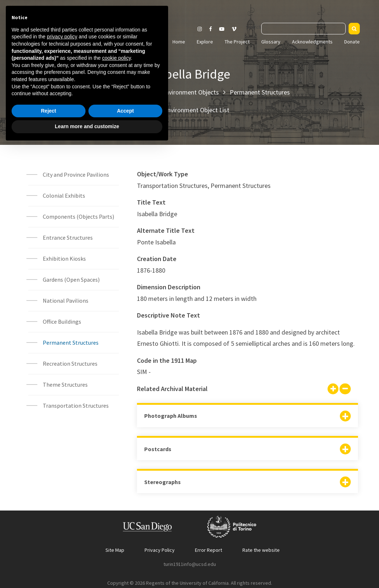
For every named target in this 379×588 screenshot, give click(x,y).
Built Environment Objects (183, 92)
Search (254, 27)
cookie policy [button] (116, 500)
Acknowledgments (312, 42)
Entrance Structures (68, 238)
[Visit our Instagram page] (200, 29)
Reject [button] (49, 553)
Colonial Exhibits (64, 196)
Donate (352, 42)
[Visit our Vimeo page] (237, 29)
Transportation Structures (76, 406)
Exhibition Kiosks (64, 259)
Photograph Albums (171, 416)
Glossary (271, 42)
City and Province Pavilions (76, 175)
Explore (205, 42)
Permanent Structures (260, 92)
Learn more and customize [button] (87, 568)
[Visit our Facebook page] (211, 29)
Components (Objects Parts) (79, 217)
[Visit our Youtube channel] (222, 29)
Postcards (158, 449)
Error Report (209, 550)
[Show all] (333, 390)
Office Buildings (62, 322)
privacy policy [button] (62, 478)
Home (179, 42)
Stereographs (163, 482)
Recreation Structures (70, 364)
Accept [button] (126, 553)
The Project (237, 42)
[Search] (354, 29)
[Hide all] (345, 390)
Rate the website (261, 550)
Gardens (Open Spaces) (71, 280)
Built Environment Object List (189, 110)
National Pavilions (66, 301)
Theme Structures (65, 385)
